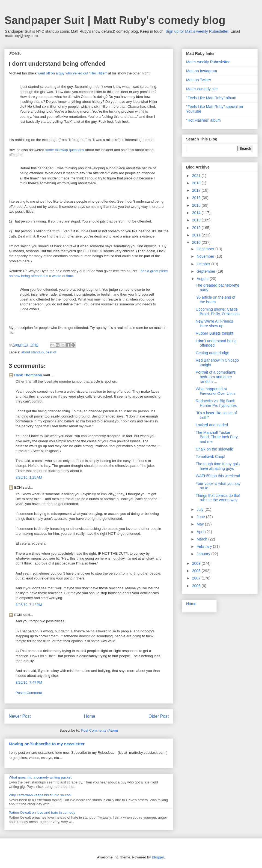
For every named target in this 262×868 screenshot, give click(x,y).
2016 (197, 198)
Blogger (158, 857)
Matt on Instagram (202, 71)
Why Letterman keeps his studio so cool (40, 795)
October (204, 264)
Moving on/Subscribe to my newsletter (47, 744)
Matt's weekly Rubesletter (208, 62)
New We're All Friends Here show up (214, 324)
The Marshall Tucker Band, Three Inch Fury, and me (217, 437)
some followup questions (65, 150)
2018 (197, 183)
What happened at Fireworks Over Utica (216, 391)
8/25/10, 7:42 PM (29, 605)
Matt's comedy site (202, 89)
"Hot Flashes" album (203, 120)
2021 (197, 176)
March (202, 539)
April (201, 532)
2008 (197, 571)
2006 (197, 586)
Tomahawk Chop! (210, 456)
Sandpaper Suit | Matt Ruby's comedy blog (115, 20)
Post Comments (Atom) (99, 730)
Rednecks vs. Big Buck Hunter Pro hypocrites (216, 403)
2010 (197, 242)
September (206, 271)
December (206, 249)
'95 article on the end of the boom (215, 300)
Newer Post (20, 716)
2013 (197, 220)
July (200, 509)
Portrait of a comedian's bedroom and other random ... (216, 377)
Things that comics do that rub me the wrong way (218, 498)
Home (90, 716)
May (201, 524)
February (205, 546)
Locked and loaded (212, 425)
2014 (197, 213)
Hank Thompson (28, 375)
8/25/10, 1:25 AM (29, 477)
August (203, 279)
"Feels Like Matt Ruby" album (211, 98)
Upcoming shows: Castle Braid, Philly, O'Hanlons (218, 312)
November (206, 256)
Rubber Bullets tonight (215, 333)
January (204, 554)
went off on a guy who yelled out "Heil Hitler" (72, 73)
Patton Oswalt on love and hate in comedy (42, 813)
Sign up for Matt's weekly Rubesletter (197, 31)
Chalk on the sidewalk (214, 449)
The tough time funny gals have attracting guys (218, 466)
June (201, 517)
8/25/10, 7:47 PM (29, 682)
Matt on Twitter (199, 80)
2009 (197, 563)
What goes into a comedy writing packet (40, 777)
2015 (197, 205)
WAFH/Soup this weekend (218, 476)
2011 (197, 235)
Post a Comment (29, 693)
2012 (197, 228)
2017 (197, 190)
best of (51, 352)
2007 (197, 578)
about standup (32, 352)
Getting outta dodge (212, 353)
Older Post (159, 716)
